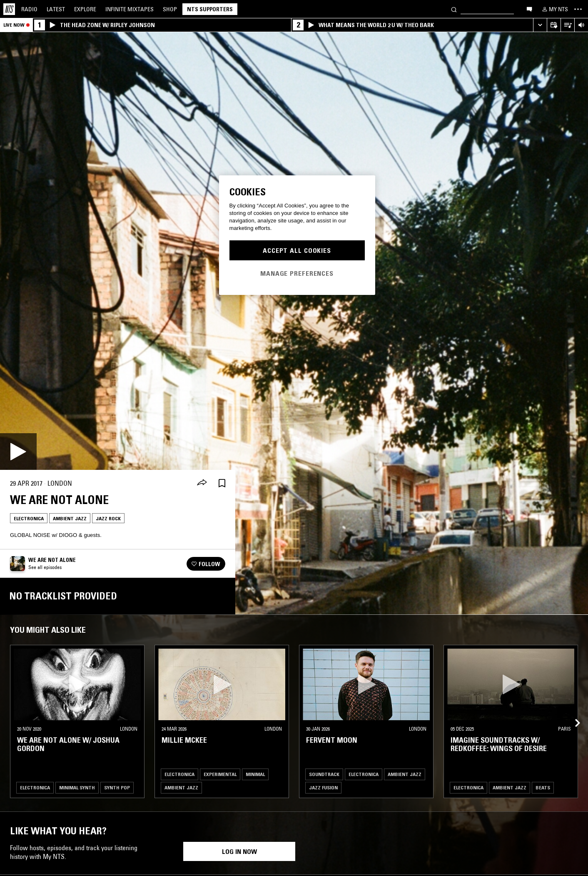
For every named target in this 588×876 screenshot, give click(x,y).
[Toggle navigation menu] (578, 9)
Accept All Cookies (297, 250)
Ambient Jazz (70, 518)
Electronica (29, 518)
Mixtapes (130, 9)
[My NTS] (554, 9)
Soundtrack (324, 774)
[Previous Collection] (572, 713)
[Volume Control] (581, 25)
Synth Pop (117, 787)
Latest (56, 9)
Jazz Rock (108, 518)
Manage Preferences (297, 273)
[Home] (9, 9)
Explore (85, 9)
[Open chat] (529, 9)
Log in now (239, 851)
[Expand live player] (540, 25)
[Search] (454, 9)
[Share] (202, 483)
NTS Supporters (210, 9)
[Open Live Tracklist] (567, 25)
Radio (29, 9)
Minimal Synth (77, 787)
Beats (543, 787)
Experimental (220, 774)
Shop (170, 9)
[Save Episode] (222, 483)
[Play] (18, 452)
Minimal (255, 774)
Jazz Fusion (323, 787)
